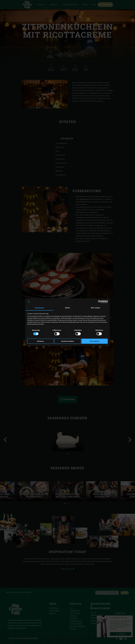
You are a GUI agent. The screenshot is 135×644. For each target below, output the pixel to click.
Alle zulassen (94, 341)
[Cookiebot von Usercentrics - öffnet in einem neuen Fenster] (100, 302)
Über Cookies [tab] (96, 308)
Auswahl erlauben (67, 341)
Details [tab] (67, 308)
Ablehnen (40, 341)
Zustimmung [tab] (39, 308)
